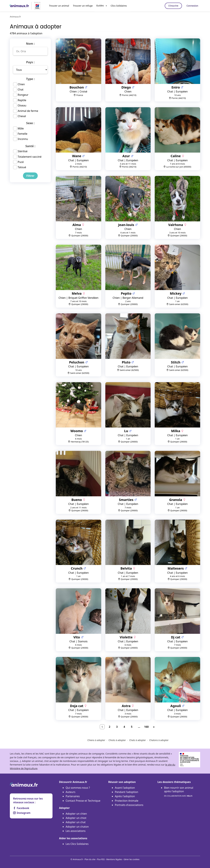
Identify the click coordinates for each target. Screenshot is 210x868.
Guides (98, 6)
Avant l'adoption (125, 788)
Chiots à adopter (117, 740)
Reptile (22, 100)
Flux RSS (101, 859)
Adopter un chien (76, 814)
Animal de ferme (28, 111)
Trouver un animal (59, 6)
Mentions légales (114, 859)
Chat (21, 90)
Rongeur (23, 95)
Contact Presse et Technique (83, 801)
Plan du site (90, 859)
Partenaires (73, 796)
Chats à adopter (137, 740)
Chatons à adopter (159, 740)
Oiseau (22, 105)
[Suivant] (154, 727)
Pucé (21, 162)
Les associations (76, 831)
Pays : (30, 62)
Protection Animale (127, 801)
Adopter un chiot (76, 818)
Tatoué (22, 167)
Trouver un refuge (82, 6)
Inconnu (23, 139)
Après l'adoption (125, 796)
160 (146, 727)
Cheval (22, 116)
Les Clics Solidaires (77, 844)
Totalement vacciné (30, 157)
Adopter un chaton (77, 827)
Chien (21, 84)
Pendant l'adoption (126, 792)
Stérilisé (23, 151)
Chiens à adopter (96, 740)
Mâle (21, 128)
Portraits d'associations (129, 805)
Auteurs (70, 792)
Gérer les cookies (132, 859)
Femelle (23, 134)
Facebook (21, 808)
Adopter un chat (76, 822)
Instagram (22, 813)
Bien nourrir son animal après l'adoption (179, 792)
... (139, 727)
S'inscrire (171, 6)
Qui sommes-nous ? (78, 788)
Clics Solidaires (117, 6)
